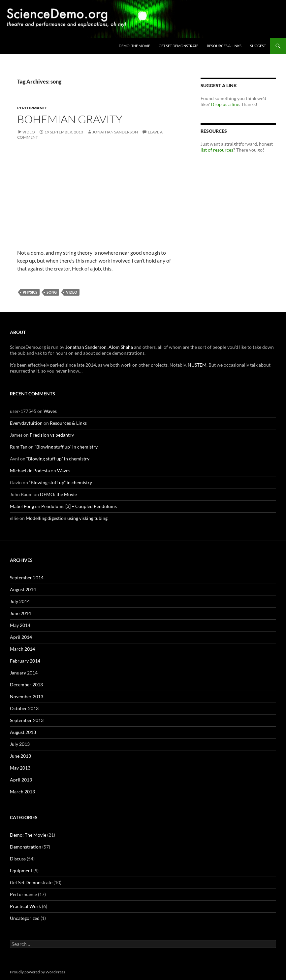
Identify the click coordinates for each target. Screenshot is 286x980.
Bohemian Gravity (70, 119)
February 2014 (25, 661)
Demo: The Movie (28, 835)
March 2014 (22, 649)
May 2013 (20, 768)
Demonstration (26, 847)
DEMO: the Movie (134, 46)
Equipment (21, 871)
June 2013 (20, 756)
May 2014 (20, 625)
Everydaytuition (26, 423)
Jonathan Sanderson (115, 132)
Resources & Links (224, 46)
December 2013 (26, 685)
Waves (50, 411)
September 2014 (27, 578)
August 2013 (23, 732)
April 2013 (21, 780)
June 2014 (20, 613)
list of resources (217, 150)
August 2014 (23, 589)
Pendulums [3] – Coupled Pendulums (79, 506)
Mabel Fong (22, 506)
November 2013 (27, 696)
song (52, 292)
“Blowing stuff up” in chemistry (66, 447)
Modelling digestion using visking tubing (67, 518)
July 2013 (20, 744)
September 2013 (27, 720)
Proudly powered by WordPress (37, 972)
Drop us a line (225, 104)
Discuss (18, 859)
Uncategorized (25, 918)
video (72, 292)
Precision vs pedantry (52, 435)
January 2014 (24, 673)
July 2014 (20, 601)
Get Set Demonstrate (178, 46)
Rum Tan (19, 447)
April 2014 (21, 637)
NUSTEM (197, 365)
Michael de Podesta (30, 471)
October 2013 (24, 708)
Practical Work (25, 906)
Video (29, 132)
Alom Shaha (121, 347)
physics (30, 292)
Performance (32, 108)
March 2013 (22, 792)
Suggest (258, 46)
